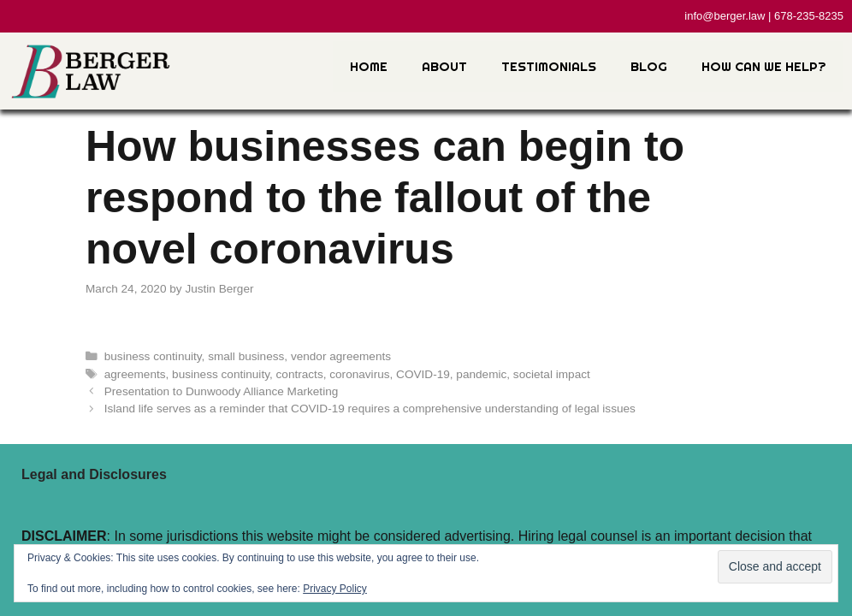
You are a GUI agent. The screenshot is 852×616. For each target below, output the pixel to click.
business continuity (153, 356)
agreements (135, 374)
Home (369, 66)
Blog (649, 66)
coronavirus (359, 374)
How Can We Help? (764, 66)
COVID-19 (423, 374)
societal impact (552, 374)
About (444, 66)
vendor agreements (341, 356)
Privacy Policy (335, 589)
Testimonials (549, 66)
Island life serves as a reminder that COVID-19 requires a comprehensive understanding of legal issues (370, 409)
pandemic (481, 374)
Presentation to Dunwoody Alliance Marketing (222, 391)
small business (246, 356)
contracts (300, 374)
